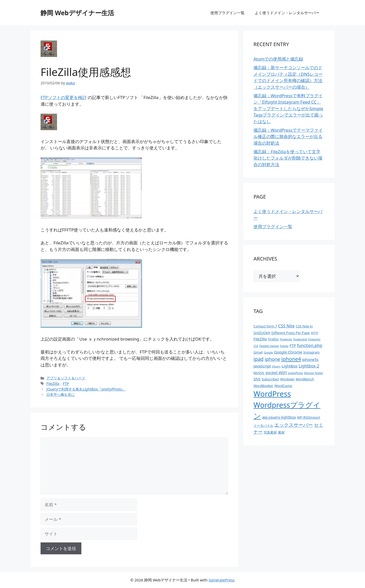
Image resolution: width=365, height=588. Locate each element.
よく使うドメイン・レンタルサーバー (287, 13)
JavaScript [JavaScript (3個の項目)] (262, 366)
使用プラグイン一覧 (227, 13)
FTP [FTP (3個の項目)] (293, 345)
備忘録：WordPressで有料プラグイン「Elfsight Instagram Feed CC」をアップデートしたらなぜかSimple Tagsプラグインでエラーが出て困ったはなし (288, 109)
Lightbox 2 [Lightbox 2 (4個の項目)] (309, 366)
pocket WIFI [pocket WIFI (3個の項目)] (276, 373)
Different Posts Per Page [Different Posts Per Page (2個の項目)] (290, 333)
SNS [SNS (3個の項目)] (257, 379)
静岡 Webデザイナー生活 (77, 13)
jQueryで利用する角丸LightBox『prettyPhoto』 (86, 389)
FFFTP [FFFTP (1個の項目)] (314, 333)
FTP (66, 384)
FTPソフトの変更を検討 (64, 97)
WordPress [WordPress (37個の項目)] (272, 394)
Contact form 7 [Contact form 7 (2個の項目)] (265, 326)
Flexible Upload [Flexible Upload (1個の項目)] (269, 346)
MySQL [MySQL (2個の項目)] (259, 373)
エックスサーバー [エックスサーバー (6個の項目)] (294, 425)
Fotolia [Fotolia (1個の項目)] (284, 346)
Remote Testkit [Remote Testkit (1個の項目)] (314, 373)
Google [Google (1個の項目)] (268, 352)
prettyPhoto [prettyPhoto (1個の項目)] (296, 373)
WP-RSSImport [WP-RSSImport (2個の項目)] (309, 417)
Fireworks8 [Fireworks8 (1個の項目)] (300, 339)
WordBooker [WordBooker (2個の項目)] (263, 386)
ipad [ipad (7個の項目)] (259, 359)
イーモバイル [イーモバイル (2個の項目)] (263, 425)
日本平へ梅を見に (61, 394)
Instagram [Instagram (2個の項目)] (312, 352)
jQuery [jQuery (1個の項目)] (276, 366)
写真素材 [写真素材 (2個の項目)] (270, 432)
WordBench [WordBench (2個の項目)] (305, 379)
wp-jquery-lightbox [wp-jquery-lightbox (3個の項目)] (279, 417)
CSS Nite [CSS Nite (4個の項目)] (286, 326)
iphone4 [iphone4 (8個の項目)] (291, 359)
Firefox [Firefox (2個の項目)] (273, 339)
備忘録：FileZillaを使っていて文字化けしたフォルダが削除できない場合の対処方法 (288, 158)
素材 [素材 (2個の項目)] (281, 432)
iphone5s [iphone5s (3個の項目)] (310, 359)
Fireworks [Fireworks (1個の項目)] (286, 339)
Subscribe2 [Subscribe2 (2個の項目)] (270, 379)
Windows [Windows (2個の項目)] (287, 379)
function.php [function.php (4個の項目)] (310, 345)
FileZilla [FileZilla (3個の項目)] (260, 339)
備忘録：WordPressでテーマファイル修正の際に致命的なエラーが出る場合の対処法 (288, 136)
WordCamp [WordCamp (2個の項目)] (283, 386)
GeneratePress (222, 580)
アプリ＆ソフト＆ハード (66, 378)
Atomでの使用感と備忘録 (278, 59)
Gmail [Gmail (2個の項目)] (258, 352)
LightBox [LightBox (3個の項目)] (289, 366)
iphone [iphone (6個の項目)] (272, 359)
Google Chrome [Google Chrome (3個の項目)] (288, 352)
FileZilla (53, 384)
